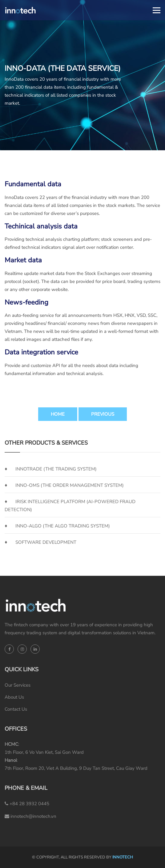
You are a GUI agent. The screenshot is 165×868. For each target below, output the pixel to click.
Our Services (18, 685)
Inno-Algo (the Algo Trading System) (63, 526)
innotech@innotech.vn (30, 816)
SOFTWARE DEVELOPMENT (46, 542)
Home (58, 414)
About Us (14, 697)
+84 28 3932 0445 (27, 804)
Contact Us (16, 709)
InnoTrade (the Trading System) (56, 469)
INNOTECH (123, 857)
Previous (103, 414)
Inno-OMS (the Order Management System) (70, 485)
